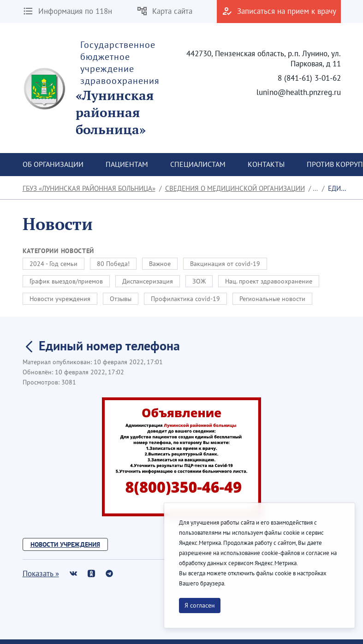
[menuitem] (53, 165)
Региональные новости (272, 299)
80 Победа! (113, 264)
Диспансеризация (148, 281)
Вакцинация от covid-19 (225, 264)
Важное (160, 264)
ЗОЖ (199, 281)
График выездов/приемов (66, 281)
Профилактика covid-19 (185, 299)
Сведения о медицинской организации (235, 188)
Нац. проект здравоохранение (269, 281)
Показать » (41, 573)
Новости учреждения (60, 299)
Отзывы (121, 299)
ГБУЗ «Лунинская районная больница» (89, 188)
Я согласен (200, 605)
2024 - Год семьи (54, 264)
